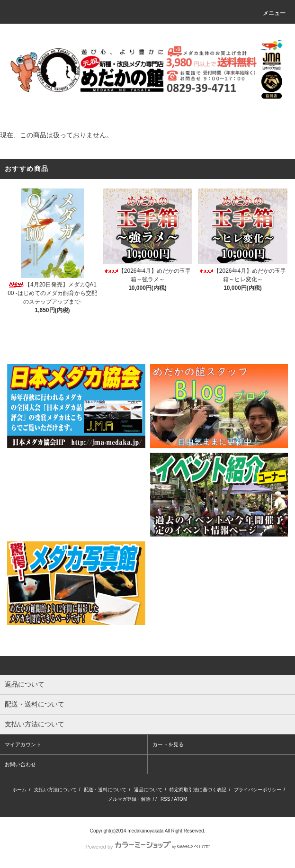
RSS (165, 799)
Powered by (147, 847)
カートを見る (168, 744)
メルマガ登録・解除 (129, 799)
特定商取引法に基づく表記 (198, 790)
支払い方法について (55, 790)
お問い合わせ (20, 764)
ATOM (180, 799)
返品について (148, 790)
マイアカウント (23, 744)
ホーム (19, 790)
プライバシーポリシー (258, 790)
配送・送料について (105, 790)
